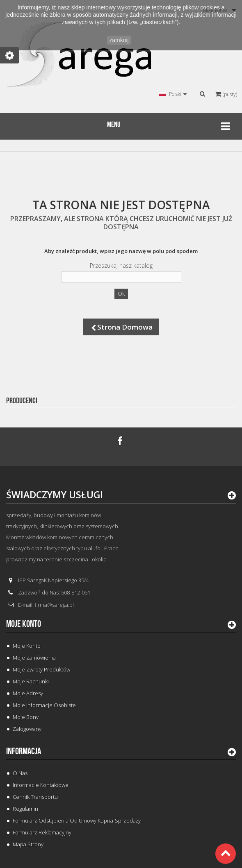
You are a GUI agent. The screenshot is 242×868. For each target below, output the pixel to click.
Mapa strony (28, 844)
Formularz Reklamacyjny (42, 832)
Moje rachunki (31, 681)
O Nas (20, 773)
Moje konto (24, 624)
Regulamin (25, 809)
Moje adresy (28, 693)
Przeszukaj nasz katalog (121, 266)
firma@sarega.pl (54, 605)
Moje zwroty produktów (41, 669)
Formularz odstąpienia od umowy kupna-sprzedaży (77, 821)
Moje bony (26, 717)
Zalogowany (27, 729)
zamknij (119, 40)
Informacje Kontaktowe (41, 785)
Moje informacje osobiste (44, 705)
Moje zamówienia (34, 658)
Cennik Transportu (35, 797)
